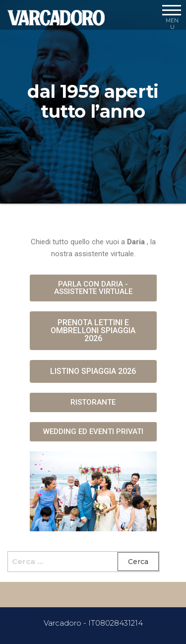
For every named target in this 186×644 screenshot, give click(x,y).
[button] (93, 288)
